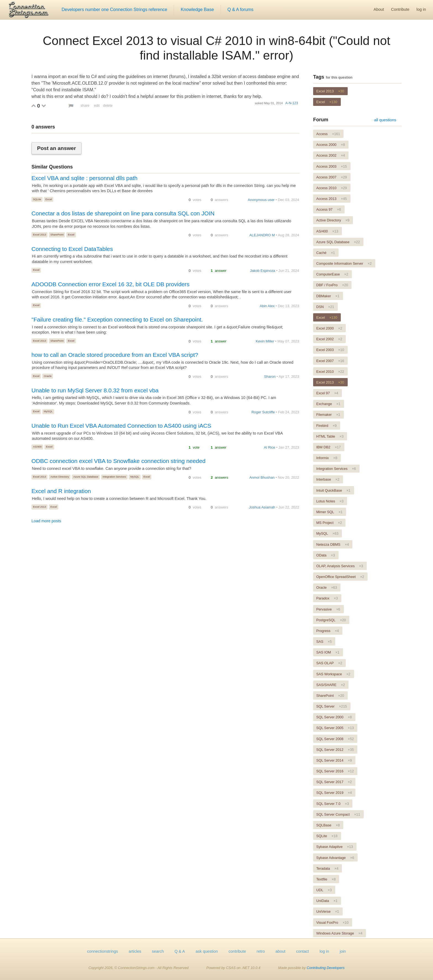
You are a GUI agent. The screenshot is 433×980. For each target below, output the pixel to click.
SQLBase (328, 825)
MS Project (329, 523)
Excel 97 (327, 393)
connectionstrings (102, 951)
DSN (325, 307)
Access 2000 (331, 145)
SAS (324, 642)
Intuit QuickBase (333, 490)
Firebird (326, 426)
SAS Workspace (333, 674)
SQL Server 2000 (334, 717)
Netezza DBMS (332, 544)
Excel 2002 (329, 339)
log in (421, 9)
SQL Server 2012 (335, 750)
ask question (207, 951)
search (158, 951)
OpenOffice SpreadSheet (340, 577)
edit (97, 105)
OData (326, 555)
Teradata (327, 868)
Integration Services (114, 477)
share (85, 105)
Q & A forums (241, 10)
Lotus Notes (330, 501)
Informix (327, 458)
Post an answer (56, 148)
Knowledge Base (197, 10)
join (343, 951)
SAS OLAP (329, 663)
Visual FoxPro (332, 923)
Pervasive (328, 609)
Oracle (48, 376)
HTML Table (330, 436)
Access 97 (329, 209)
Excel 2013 (39, 235)
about (281, 951)
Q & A (180, 951)
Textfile (326, 879)
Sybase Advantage (335, 858)
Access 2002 (331, 155)
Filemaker (328, 415)
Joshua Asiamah (262, 507)
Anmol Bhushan (262, 477)
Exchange (328, 404)
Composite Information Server (344, 263)
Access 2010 (332, 188)
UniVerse (328, 911)
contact (302, 951)
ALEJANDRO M (262, 235)
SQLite (37, 199)
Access (328, 134)
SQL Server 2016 (335, 771)
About (379, 9)
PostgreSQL (331, 620)
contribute (237, 951)
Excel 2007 (330, 361)
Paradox (327, 598)
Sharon (270, 377)
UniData (327, 901)
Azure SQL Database (86, 477)
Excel (48, 199)
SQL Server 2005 (335, 728)
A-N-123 (292, 103)
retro (261, 951)
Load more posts (46, 521)
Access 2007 (332, 177)
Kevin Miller (265, 341)
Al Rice (270, 447)
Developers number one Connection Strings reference (114, 10)
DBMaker (328, 296)
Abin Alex (267, 306)
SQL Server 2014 (334, 760)
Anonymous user (261, 200)
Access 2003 (332, 166)
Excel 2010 (330, 372)
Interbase (328, 479)
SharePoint (57, 235)
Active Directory (60, 477)
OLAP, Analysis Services (340, 566)
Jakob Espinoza (262, 271)
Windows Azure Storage (339, 933)
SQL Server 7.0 (332, 804)
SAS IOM (328, 652)
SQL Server (332, 706)
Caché (326, 253)
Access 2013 (332, 199)
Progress (328, 631)
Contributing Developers (325, 968)
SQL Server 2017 (334, 782)
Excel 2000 (329, 328)
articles (135, 951)
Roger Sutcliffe (263, 412)
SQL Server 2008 (335, 739)
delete (108, 105)
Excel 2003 (330, 350)
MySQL (48, 411)
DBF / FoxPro (332, 285)
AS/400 (37, 447)
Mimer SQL (329, 512)
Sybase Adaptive (335, 847)
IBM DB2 (328, 447)
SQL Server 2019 (334, 793)
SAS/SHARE (331, 685)
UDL (324, 890)
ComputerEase (332, 274)
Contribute (400, 9)
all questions (385, 120)
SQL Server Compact (338, 814)
